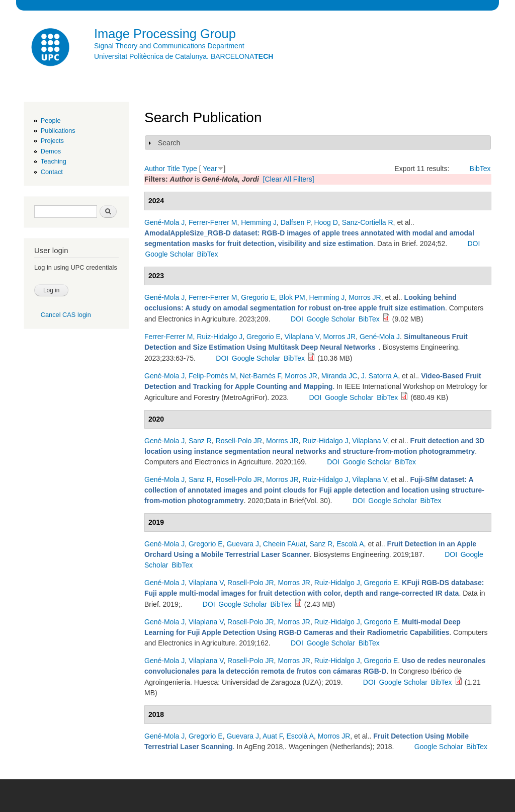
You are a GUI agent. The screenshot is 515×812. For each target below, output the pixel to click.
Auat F (273, 736)
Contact (52, 172)
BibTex (480, 169)
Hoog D (326, 222)
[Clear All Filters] (289, 179)
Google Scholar (169, 254)
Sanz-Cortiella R (368, 222)
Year (210, 169)
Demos (51, 151)
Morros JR (365, 297)
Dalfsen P (295, 222)
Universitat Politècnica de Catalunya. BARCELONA (184, 56)
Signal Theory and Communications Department (169, 46)
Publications (58, 131)
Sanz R (200, 441)
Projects (52, 141)
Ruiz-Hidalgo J (220, 337)
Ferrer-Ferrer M (213, 222)
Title (174, 169)
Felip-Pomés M (212, 376)
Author (155, 169)
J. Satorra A (379, 376)
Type (189, 169)
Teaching (54, 161)
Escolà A (350, 544)
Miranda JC (339, 376)
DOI (474, 243)
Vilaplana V (302, 337)
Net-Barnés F (261, 376)
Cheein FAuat (284, 544)
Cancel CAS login (66, 315)
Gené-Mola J (164, 222)
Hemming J (259, 222)
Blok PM (292, 297)
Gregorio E (258, 297)
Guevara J (243, 544)
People (51, 120)
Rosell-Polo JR (239, 441)
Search (169, 143)
